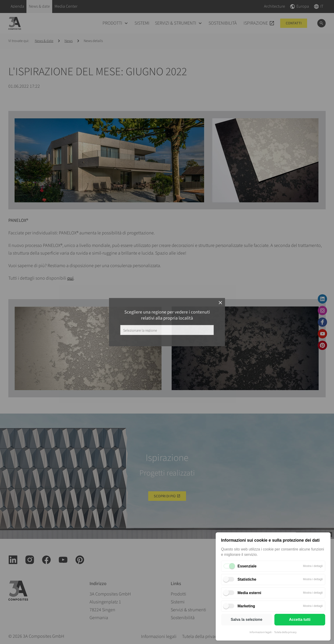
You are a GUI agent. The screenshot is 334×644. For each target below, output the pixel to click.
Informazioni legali (261, 632)
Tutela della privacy (285, 632)
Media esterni (249, 593)
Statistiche (247, 579)
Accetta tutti (300, 620)
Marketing (246, 606)
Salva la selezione (247, 620)
